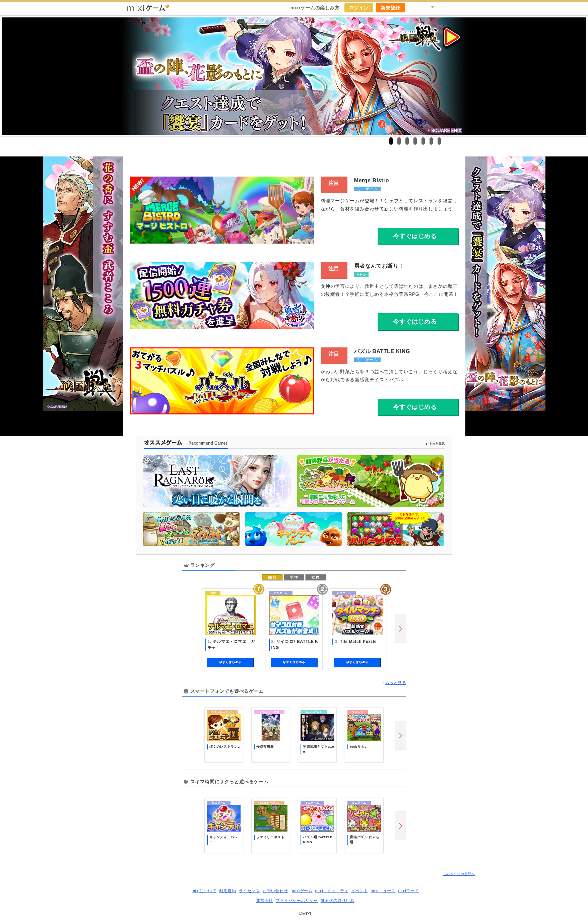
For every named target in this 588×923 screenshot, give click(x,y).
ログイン (359, 8)
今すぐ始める (231, 663)
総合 (272, 577)
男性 (294, 577)
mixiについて (204, 891)
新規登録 (390, 8)
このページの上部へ (459, 874)
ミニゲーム (367, 189)
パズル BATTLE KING (382, 351)
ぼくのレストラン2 (225, 747)
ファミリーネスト (271, 837)
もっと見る (396, 683)
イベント (360, 891)
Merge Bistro (372, 180)
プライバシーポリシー (297, 901)
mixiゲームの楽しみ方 (315, 8)
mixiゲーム (302, 891)
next (401, 629)
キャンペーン (414, 8)
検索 (429, 8)
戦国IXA (294, 76)
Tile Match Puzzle (358, 642)
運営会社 (264, 901)
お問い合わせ (275, 891)
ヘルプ (443, 8)
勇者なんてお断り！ (379, 266)
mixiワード (408, 891)
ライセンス (249, 891)
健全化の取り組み (338, 901)
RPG (362, 274)
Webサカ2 (358, 747)
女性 (316, 577)
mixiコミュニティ (332, 891)
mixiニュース (383, 891)
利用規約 (227, 891)
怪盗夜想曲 (265, 747)
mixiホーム (458, 8)
